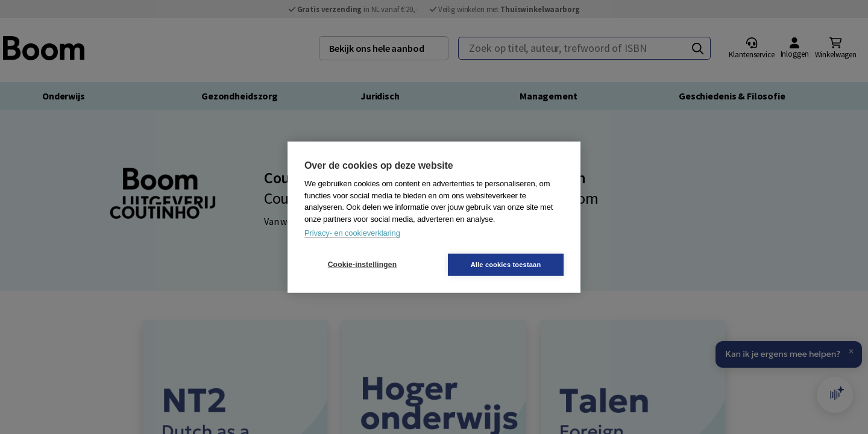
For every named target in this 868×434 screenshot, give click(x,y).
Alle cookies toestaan (506, 264)
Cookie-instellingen (362, 265)
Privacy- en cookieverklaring (352, 233)
